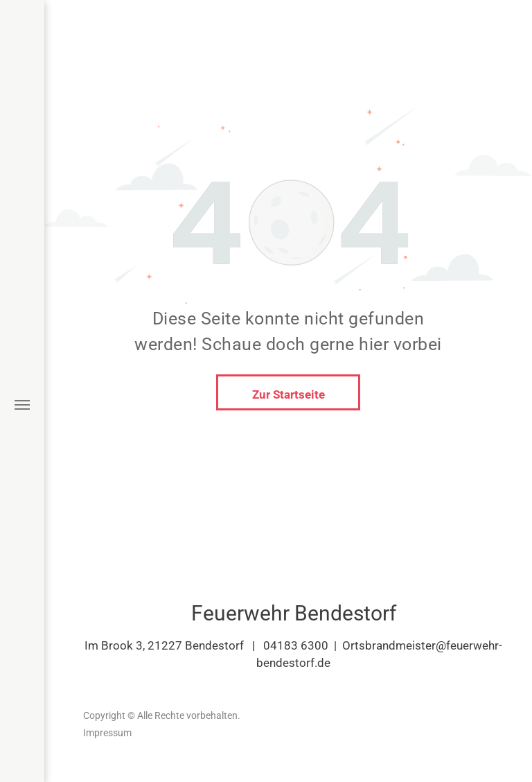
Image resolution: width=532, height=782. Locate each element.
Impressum (107, 733)
